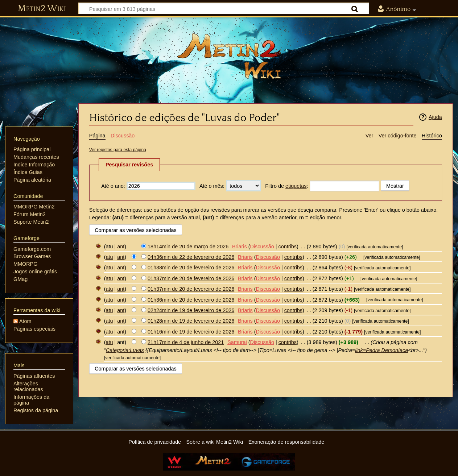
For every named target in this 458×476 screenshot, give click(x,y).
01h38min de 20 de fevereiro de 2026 (191, 268)
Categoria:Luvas (125, 350)
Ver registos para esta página (118, 150)
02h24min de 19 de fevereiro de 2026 (191, 310)
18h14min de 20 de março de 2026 (188, 247)
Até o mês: (212, 186)
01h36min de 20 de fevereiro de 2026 (191, 300)
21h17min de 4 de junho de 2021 (186, 342)
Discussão (262, 247)
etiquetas (296, 186)
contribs (288, 247)
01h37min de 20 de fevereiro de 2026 (191, 278)
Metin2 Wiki (42, 9)
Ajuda (435, 117)
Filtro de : (286, 186)
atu (110, 257)
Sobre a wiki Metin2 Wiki (215, 442)
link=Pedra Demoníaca (381, 350)
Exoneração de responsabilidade (286, 442)
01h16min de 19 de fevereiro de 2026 (191, 332)
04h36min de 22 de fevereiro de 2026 (191, 257)
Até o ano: (113, 186)
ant (121, 247)
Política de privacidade (155, 442)
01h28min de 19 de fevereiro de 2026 (191, 321)
